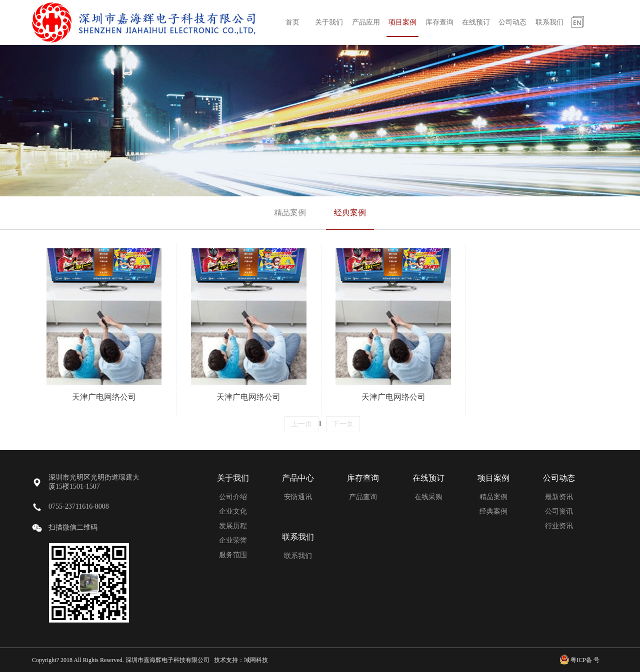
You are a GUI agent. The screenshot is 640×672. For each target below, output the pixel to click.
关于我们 (329, 22)
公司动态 (512, 22)
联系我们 (549, 22)
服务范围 (233, 555)
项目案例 (402, 22)
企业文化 (233, 511)
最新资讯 (559, 497)
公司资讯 (559, 511)
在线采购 (428, 497)
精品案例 (290, 213)
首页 (292, 22)
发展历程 (233, 526)
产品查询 (363, 497)
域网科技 (256, 660)
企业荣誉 (233, 540)
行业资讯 (559, 526)
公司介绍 (233, 497)
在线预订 (476, 22)
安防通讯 (298, 497)
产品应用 (366, 22)
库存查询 (439, 22)
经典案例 (350, 213)
